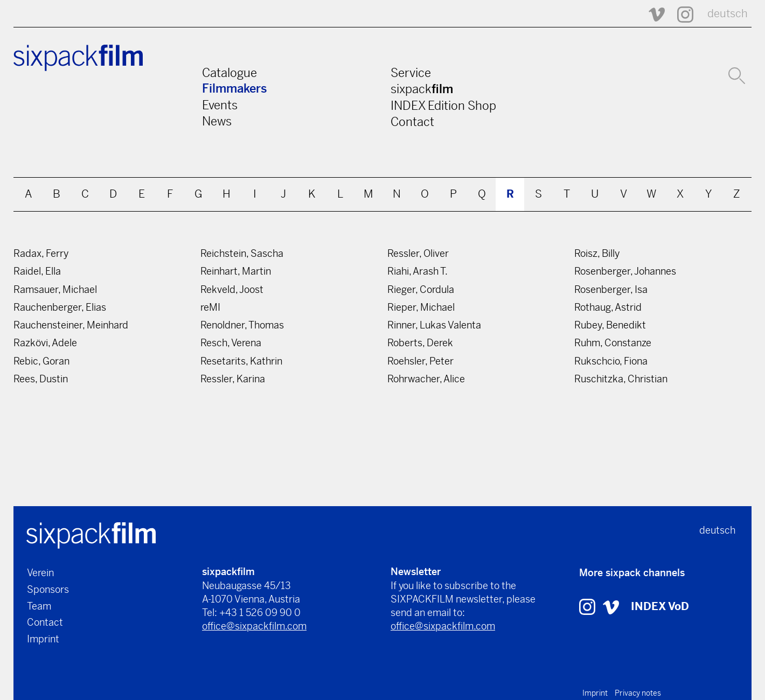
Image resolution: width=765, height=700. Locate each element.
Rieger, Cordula (421, 289)
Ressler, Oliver (418, 253)
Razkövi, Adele (45, 343)
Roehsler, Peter (420, 361)
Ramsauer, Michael (55, 289)
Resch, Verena (231, 343)
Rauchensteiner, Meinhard (71, 325)
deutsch (728, 14)
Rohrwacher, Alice (426, 379)
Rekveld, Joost (232, 289)
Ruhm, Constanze (613, 343)
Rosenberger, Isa (611, 289)
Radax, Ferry (41, 253)
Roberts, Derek (420, 343)
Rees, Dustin (41, 379)
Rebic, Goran (41, 361)
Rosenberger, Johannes (625, 271)
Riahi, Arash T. (418, 271)
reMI (210, 307)
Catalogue (229, 73)
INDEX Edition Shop (443, 106)
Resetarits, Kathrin (241, 361)
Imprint (43, 639)
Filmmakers (235, 89)
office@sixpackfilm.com (254, 626)
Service (411, 73)
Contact (412, 122)
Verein (40, 573)
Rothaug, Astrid (608, 307)
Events (220, 105)
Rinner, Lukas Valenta (434, 325)
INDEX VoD (660, 607)
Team (39, 606)
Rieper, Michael (421, 307)
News (217, 121)
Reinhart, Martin (236, 271)
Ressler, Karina (233, 379)
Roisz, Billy (597, 253)
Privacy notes (638, 693)
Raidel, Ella (37, 271)
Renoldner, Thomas (242, 325)
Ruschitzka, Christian (621, 379)
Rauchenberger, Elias (60, 307)
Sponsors (48, 589)
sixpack (422, 89)
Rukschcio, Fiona (611, 361)
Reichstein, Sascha (242, 253)
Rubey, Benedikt (610, 325)
